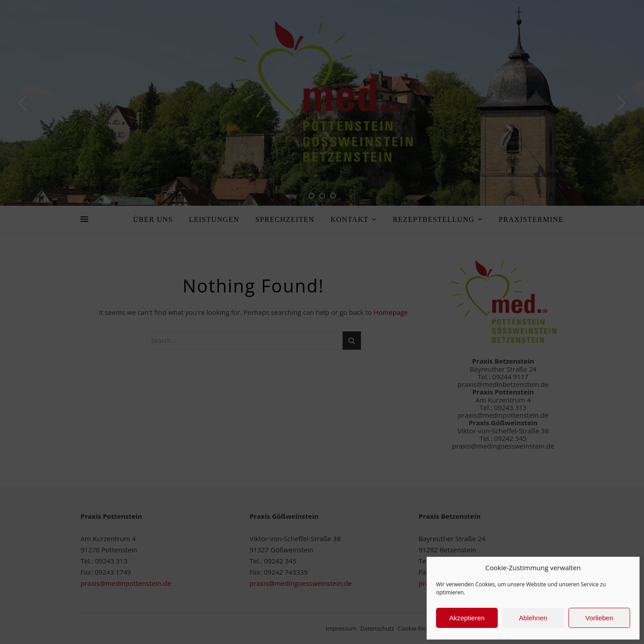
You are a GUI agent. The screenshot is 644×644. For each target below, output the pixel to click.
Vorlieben (600, 618)
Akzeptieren (467, 618)
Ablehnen (533, 618)
